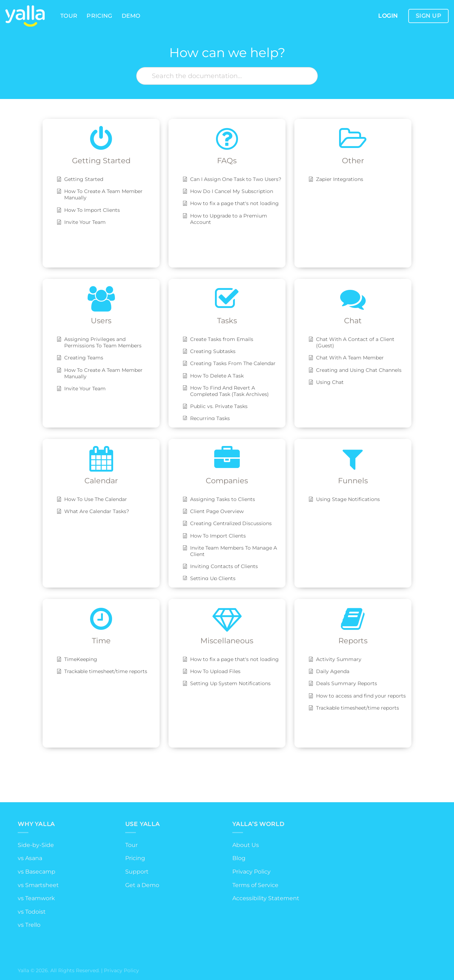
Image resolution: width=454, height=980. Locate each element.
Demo (131, 16)
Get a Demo (142, 885)
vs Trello (29, 925)
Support (137, 872)
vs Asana (30, 858)
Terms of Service (255, 885)
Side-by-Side (36, 845)
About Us (246, 845)
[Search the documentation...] (227, 76)
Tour (69, 16)
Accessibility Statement (266, 898)
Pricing (99, 16)
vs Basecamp (37, 872)
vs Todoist (32, 912)
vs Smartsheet (38, 885)
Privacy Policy (251, 872)
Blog (239, 858)
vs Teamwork (36, 898)
